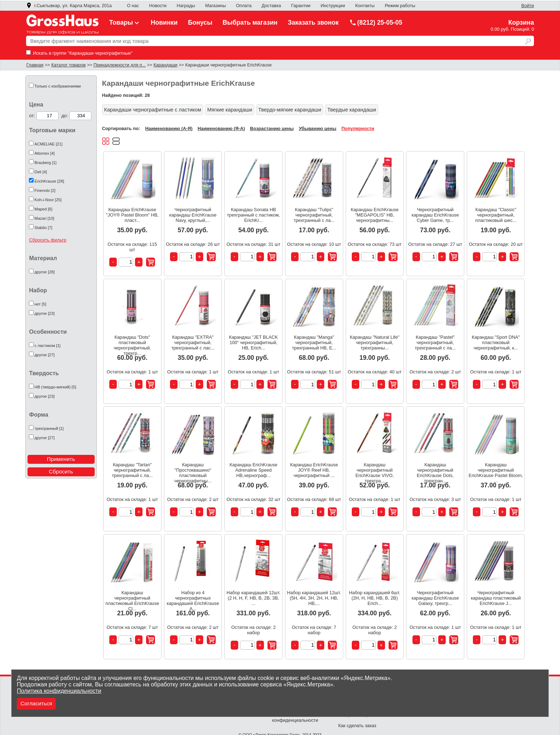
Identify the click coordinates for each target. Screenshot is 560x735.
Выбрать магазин (250, 23)
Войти (528, 6)
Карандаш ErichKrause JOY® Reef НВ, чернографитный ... (314, 470)
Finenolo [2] (45, 190)
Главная (35, 65)
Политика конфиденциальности (59, 691)
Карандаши (166, 65)
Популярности (358, 128)
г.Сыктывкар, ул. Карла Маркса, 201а (69, 6)
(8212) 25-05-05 (376, 23)
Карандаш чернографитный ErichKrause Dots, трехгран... (435, 470)
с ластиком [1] (48, 346)
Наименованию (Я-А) (221, 128)
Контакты (365, 6)
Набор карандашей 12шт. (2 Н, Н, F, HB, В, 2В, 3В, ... (253, 598)
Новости (158, 6)
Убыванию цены (318, 128)
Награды (186, 6)
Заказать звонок (313, 23)
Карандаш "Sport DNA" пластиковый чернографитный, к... (496, 342)
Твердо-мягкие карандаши (290, 110)
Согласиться (36, 703)
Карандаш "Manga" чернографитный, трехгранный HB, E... (314, 342)
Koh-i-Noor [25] (48, 200)
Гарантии (301, 6)
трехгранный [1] (49, 428)
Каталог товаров (68, 65)
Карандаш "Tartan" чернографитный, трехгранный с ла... (132, 470)
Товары (125, 23)
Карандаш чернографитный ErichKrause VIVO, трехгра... (374, 470)
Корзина (521, 23)
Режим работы (400, 6)
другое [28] (45, 272)
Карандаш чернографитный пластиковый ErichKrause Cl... (132, 598)
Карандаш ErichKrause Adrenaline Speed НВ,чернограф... (254, 470)
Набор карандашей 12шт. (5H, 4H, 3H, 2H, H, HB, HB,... (314, 598)
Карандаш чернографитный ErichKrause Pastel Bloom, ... (496, 470)
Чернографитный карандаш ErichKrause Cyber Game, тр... (435, 215)
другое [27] (45, 355)
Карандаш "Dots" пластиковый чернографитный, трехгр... (132, 342)
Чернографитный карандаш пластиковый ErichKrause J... (496, 598)
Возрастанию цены (272, 128)
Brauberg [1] (46, 163)
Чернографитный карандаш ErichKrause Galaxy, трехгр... (435, 598)
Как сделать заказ (357, 726)
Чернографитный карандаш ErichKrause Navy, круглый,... (193, 215)
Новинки (164, 23)
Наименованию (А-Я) (169, 128)
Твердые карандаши (352, 110)
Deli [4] (41, 172)
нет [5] (41, 304)
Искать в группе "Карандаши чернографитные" (79, 53)
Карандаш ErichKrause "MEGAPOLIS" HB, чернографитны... (375, 215)
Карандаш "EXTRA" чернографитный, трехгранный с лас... (193, 342)
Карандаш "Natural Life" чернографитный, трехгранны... (375, 342)
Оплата (244, 6)
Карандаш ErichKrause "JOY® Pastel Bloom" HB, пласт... (132, 215)
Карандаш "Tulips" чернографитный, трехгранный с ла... (314, 215)
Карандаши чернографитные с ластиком (153, 110)
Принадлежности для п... (120, 65)
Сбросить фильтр (48, 240)
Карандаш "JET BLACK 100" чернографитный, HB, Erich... (253, 342)
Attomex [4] (45, 153)
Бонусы (200, 23)
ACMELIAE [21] (49, 144)
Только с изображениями (58, 86)
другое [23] (45, 313)
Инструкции (333, 6)
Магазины (216, 6)
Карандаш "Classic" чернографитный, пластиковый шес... (496, 215)
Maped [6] (44, 209)
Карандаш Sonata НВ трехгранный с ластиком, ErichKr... (254, 215)
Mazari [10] (44, 218)
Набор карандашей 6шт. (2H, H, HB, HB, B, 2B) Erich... (375, 598)
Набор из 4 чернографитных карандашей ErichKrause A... (193, 598)
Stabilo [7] (44, 228)
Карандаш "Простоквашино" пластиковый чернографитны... (193, 470)
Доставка (271, 6)
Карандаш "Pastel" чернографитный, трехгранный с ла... (435, 342)
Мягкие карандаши (230, 110)
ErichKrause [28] (49, 181)
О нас (133, 6)
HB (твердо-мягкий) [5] (55, 387)
